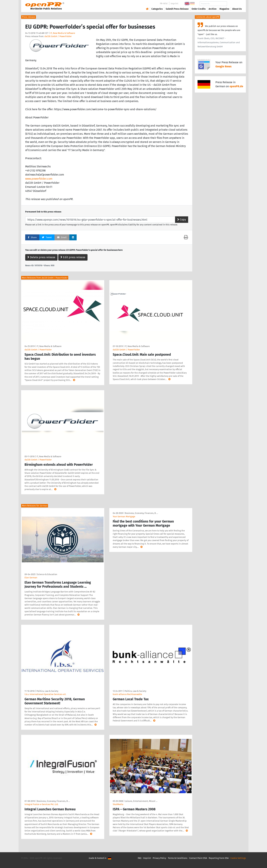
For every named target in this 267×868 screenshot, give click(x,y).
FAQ (140, 858)
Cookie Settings (238, 858)
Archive (213, 9)
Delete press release (41, 257)
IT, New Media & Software (63, 33)
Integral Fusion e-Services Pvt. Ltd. (41, 804)
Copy (182, 220)
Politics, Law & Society (47, 691)
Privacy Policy (159, 858)
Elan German (31, 578)
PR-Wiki (164, 3)
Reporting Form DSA (219, 858)
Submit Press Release (177, 9)
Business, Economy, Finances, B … (141, 513)
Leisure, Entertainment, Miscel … (141, 801)
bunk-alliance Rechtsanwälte (127, 694)
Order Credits (199, 9)
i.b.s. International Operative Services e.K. (45, 694)
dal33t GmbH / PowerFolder (58, 36)
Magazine (224, 9)
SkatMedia (118, 804)
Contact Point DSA (198, 858)
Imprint (174, 3)
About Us (237, 9)
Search (234, 4)
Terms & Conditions (178, 858)
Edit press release (73, 257)
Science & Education (47, 574)
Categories (157, 9)
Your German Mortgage (124, 516)
